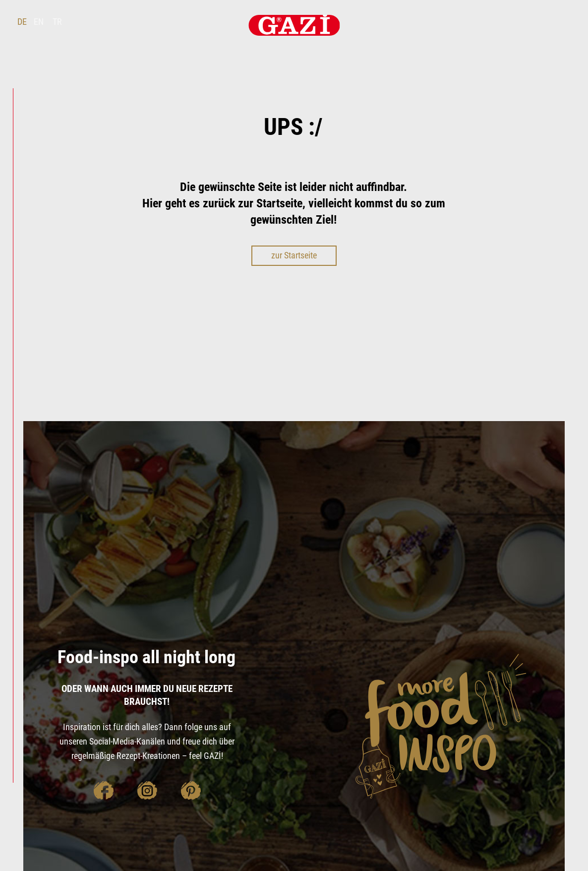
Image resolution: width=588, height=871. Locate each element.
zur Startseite (294, 255)
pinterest (190, 790)
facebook (103, 790)
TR (57, 22)
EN (39, 22)
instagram (147, 790)
